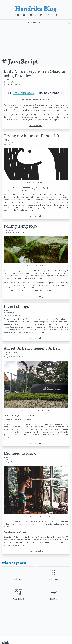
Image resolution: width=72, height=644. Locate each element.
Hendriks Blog (36, 9)
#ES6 (5, 462)
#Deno (6, 144)
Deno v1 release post (25, 210)
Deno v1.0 (26, 187)
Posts (33, 23)
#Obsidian (7, 84)
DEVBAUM (7, 140)
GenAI (40, 23)
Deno (27, 194)
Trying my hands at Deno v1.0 (31, 136)
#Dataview (15, 84)
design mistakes (10, 197)
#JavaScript (22, 84)
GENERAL (7, 80)
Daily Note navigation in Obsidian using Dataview (35, 73)
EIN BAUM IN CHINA (10, 352)
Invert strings (16, 306)
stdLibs (6, 207)
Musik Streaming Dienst (13, 432)
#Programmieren (9, 357)
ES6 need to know (20, 453)
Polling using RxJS (20, 226)
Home (27, 23)
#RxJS (6, 232)
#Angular (18, 232)
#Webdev (11, 232)
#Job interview (16, 315)
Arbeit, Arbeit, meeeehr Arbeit (32, 348)
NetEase (21, 424)
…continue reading (36, 126)
